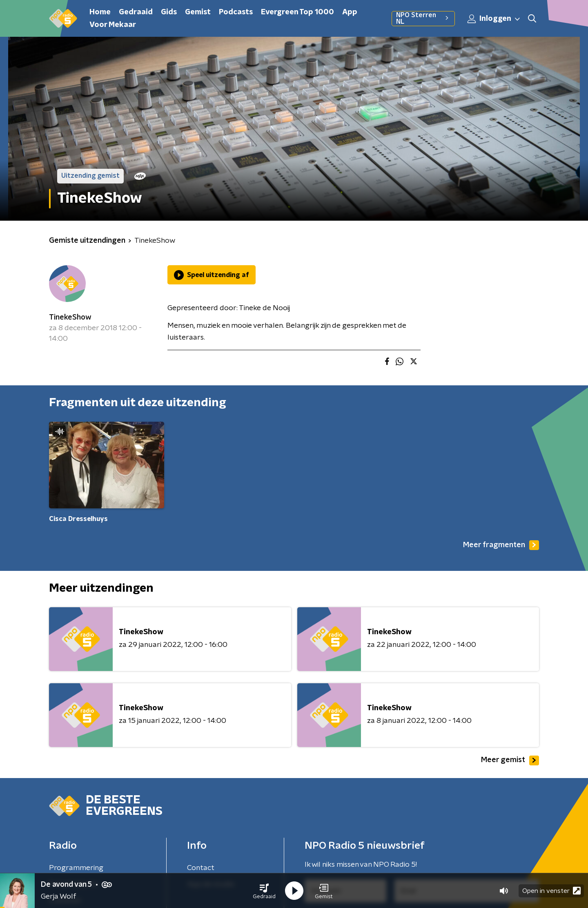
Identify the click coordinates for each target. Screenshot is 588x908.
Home (100, 12)
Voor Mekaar (113, 25)
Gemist (198, 12)
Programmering (76, 868)
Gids (169, 12)
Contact (201, 868)
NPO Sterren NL (423, 18)
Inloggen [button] (494, 19)
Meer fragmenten (501, 545)
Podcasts (236, 12)
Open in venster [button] (551, 891)
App (350, 12)
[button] (264, 891)
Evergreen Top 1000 (297, 12)
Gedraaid (136, 12)
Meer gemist (510, 760)
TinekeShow (70, 318)
